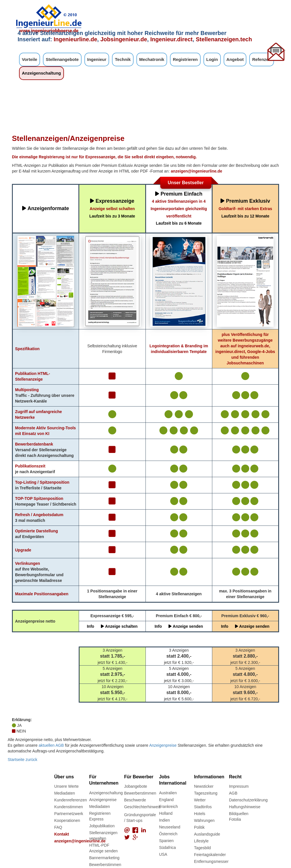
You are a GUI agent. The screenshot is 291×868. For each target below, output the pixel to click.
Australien (168, 793)
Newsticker (204, 786)
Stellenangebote (62, 59)
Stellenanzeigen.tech (224, 39)
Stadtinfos (203, 807)
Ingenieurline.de (75, 39)
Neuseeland (170, 827)
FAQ (58, 827)
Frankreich (169, 807)
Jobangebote (136, 786)
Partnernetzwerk (69, 814)
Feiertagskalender (210, 855)
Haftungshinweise (245, 807)
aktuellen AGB (51, 745)
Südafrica (168, 848)
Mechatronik (152, 59)
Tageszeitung (206, 793)
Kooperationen (67, 820)
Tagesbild (202, 848)
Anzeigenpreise (163, 745)
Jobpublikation (102, 826)
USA (163, 854)
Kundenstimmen (69, 807)
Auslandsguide (207, 834)
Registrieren (185, 59)
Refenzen (262, 59)
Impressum (239, 786)
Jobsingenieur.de (124, 39)
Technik (123, 59)
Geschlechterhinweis (143, 807)
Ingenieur (97, 59)
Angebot (235, 59)
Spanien (166, 841)
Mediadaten (65, 793)
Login (212, 59)
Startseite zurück (22, 760)
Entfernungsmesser (211, 861)
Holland (166, 813)
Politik (199, 827)
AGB (233, 793)
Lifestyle (201, 841)
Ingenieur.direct (172, 39)
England (166, 800)
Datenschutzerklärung (248, 800)
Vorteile (30, 59)
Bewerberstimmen (105, 865)
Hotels (200, 814)
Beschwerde (135, 800)
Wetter (200, 800)
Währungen (204, 820)
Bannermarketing (104, 858)
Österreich (168, 834)
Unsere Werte (66, 786)
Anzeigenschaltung (41, 73)
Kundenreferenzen (71, 800)
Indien (165, 820)
